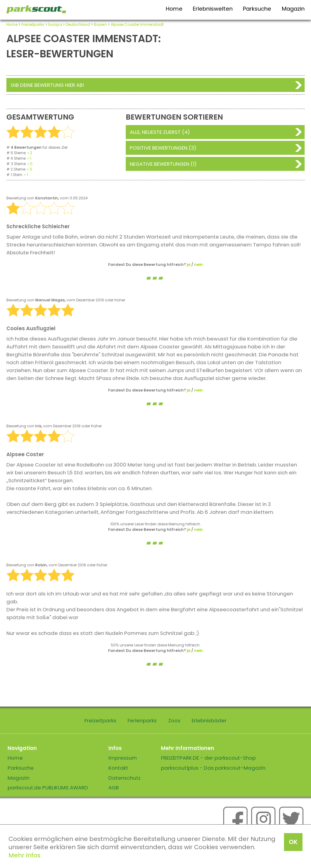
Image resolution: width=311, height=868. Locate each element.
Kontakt (118, 768)
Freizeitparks (33, 24)
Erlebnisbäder (209, 721)
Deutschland (78, 24)
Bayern (100, 24)
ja (189, 264)
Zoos (174, 721)
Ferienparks (142, 721)
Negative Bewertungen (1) (163, 164)
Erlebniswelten (213, 9)
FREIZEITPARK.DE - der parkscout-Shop (208, 758)
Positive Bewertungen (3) (163, 148)
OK (293, 842)
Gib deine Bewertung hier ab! (47, 85)
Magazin (293, 9)
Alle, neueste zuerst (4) (160, 132)
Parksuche (257, 9)
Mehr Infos (24, 855)
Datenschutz (125, 778)
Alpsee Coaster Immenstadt (137, 24)
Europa (55, 24)
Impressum (123, 758)
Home (174, 9)
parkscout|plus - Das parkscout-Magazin (213, 768)
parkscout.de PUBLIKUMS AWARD (48, 788)
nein (198, 264)
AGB (114, 788)
